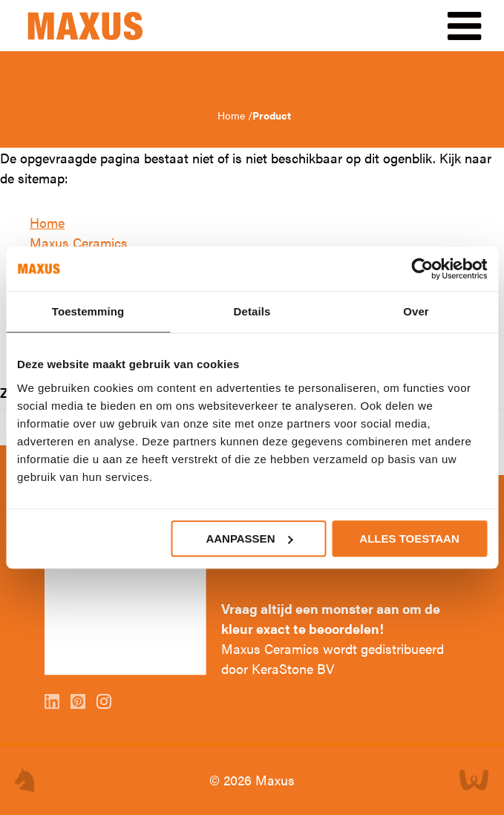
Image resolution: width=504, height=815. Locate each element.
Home (233, 115)
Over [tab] (416, 311)
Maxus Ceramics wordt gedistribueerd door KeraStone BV (333, 658)
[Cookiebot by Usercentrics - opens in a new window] (422, 269)
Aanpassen (249, 539)
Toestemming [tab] (88, 311)
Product (272, 115)
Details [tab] (252, 311)
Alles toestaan (409, 539)
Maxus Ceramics (79, 242)
